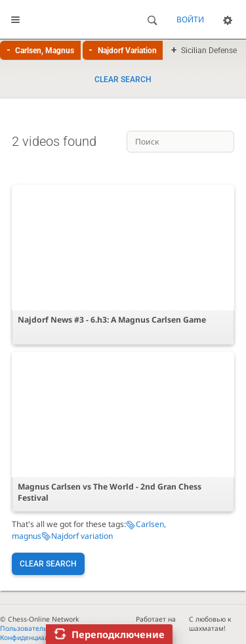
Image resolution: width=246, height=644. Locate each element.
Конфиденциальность (35, 637)
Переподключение (118, 634)
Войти (190, 19)
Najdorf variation (82, 536)
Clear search (123, 80)
